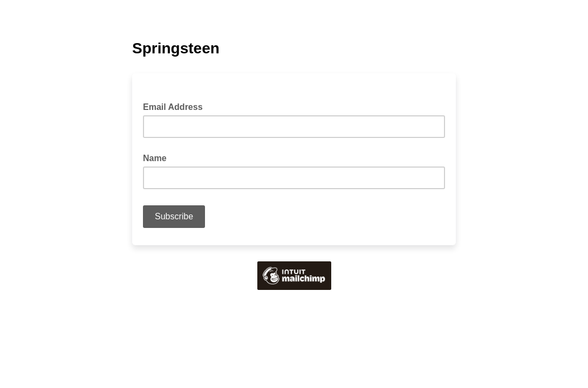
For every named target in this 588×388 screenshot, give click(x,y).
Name (155, 158)
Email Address (176, 106)
